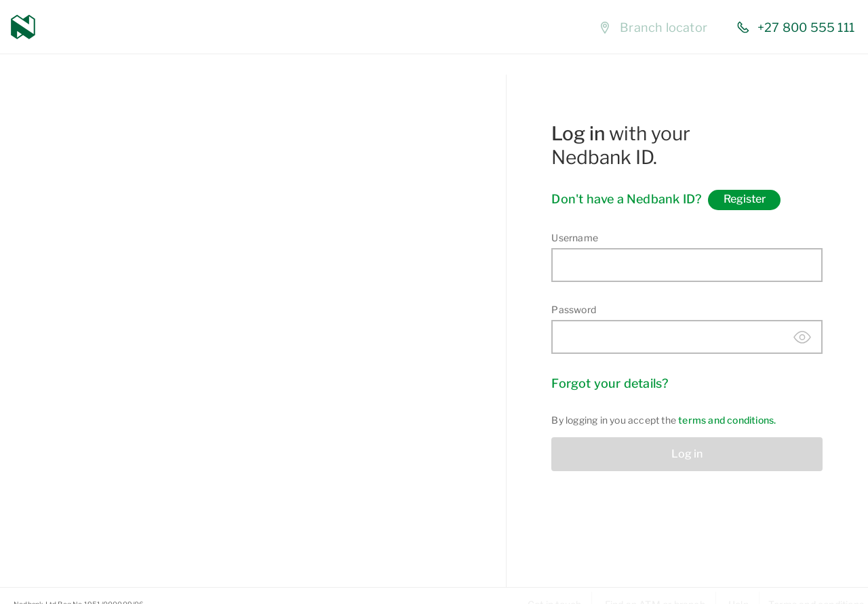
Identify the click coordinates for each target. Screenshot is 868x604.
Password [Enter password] (574, 309)
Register (745, 199)
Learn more (142, 527)
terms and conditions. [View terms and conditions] (727, 420)
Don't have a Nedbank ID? (626, 199)
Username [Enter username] (575, 238)
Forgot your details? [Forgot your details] (610, 383)
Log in (687, 454)
